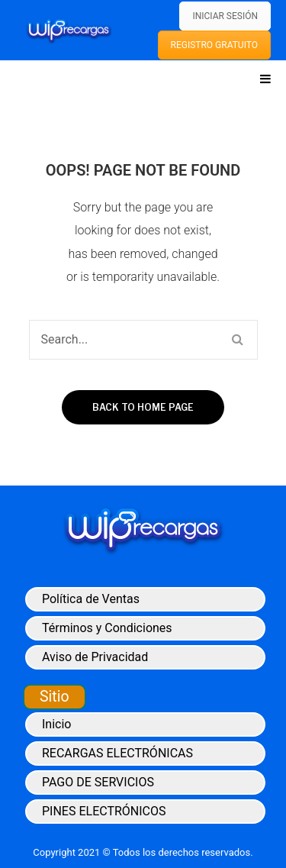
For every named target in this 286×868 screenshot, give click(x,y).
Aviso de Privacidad (95, 657)
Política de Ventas (91, 599)
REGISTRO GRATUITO (215, 45)
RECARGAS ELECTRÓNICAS (117, 753)
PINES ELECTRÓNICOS (104, 811)
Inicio (56, 724)
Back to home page (143, 407)
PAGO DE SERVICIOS (98, 782)
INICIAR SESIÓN (225, 16)
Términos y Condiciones (107, 628)
